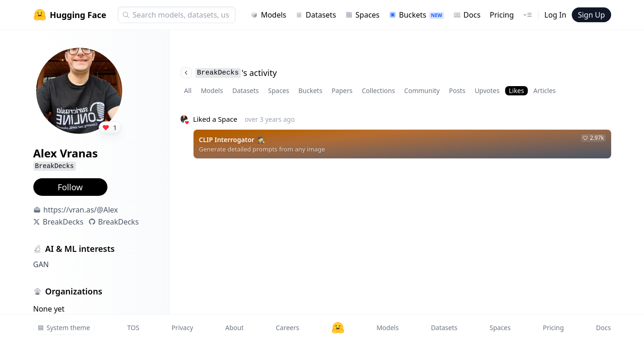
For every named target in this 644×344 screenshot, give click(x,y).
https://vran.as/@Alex (81, 210)
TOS (133, 328)
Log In (555, 15)
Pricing (502, 15)
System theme (64, 328)
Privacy (182, 328)
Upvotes (487, 91)
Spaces (363, 15)
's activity (229, 73)
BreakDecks (63, 222)
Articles (544, 91)
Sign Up (591, 15)
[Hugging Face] (338, 328)
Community (422, 91)
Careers (288, 328)
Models (268, 15)
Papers (342, 91)
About (235, 328)
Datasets (316, 15)
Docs (467, 15)
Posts (457, 91)
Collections (378, 91)
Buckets (416, 15)
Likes (516, 91)
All (188, 91)
